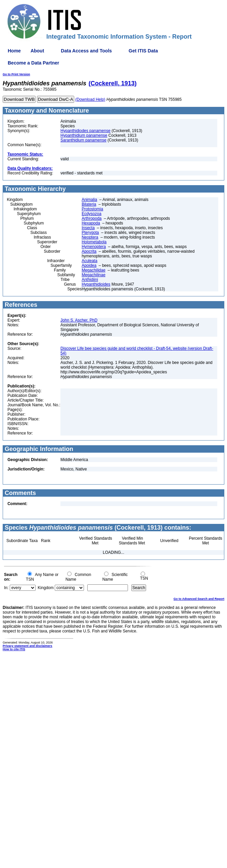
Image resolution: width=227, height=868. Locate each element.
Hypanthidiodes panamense (85, 131)
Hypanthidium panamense (84, 135)
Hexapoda (91, 223)
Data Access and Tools (86, 51)
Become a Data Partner (33, 63)
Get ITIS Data (143, 51)
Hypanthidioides (96, 284)
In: (6, 588)
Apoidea (89, 265)
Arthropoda (92, 218)
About (37, 51)
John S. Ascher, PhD (79, 320)
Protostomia (92, 209)
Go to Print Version (16, 74)
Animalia (89, 200)
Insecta (88, 228)
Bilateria (89, 204)
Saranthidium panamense (83, 140)
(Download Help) (90, 99)
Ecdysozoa (92, 214)
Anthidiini (90, 280)
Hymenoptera (94, 247)
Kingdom (46, 588)
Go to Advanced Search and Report (199, 599)
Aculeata (89, 261)
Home (14, 51)
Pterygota (90, 233)
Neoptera (90, 237)
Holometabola (94, 242)
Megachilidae (94, 270)
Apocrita (89, 251)
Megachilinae (94, 275)
